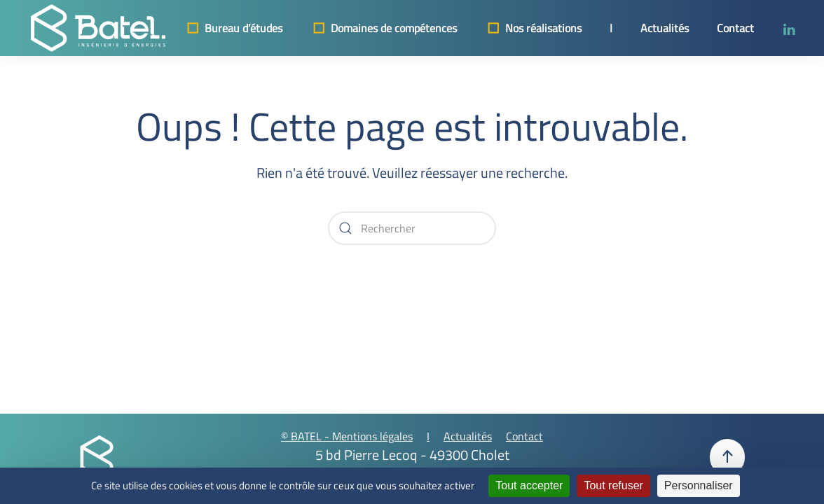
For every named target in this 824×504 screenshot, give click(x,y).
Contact (735, 28)
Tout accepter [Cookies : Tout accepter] (529, 485)
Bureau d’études (233, 28)
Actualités (665, 28)
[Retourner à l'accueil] (98, 28)
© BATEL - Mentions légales (347, 436)
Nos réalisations (533, 28)
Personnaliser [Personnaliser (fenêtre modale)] (699, 485)
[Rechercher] (412, 228)
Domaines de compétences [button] (384, 28)
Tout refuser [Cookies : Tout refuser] (613, 485)
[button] (727, 457)
